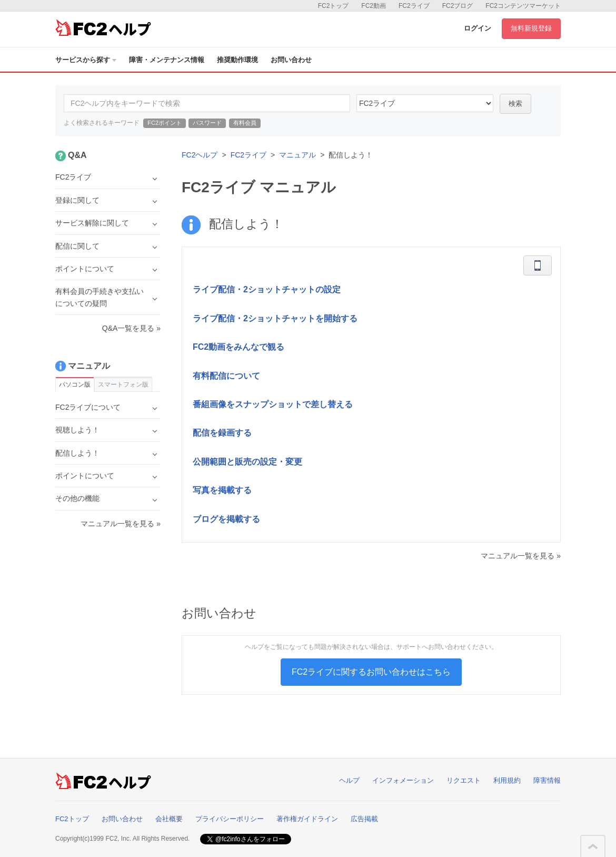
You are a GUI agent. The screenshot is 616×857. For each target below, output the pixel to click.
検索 (515, 104)
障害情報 (547, 780)
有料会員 (245, 123)
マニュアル (297, 155)
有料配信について (226, 376)
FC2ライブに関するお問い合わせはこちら (371, 672)
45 (425, 103)
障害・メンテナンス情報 (167, 60)
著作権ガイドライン (307, 819)
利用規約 (507, 780)
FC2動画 (374, 6)
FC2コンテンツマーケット (523, 6)
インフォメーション (403, 780)
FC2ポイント (165, 123)
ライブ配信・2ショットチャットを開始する (275, 318)
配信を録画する (222, 433)
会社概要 (169, 819)
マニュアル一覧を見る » (521, 556)
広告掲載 (364, 819)
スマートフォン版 (123, 385)
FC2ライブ (414, 6)
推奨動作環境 (237, 60)
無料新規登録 (531, 28)
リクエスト (464, 780)
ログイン (478, 28)
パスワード (207, 123)
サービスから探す (86, 60)
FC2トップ (334, 6)
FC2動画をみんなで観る (239, 347)
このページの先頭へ (593, 846)
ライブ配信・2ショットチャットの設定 (267, 289)
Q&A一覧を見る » (131, 328)
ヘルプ (349, 780)
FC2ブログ (458, 6)
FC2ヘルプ (200, 155)
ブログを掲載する (226, 519)
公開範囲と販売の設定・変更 (247, 462)
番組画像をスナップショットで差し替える (273, 404)
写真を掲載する (222, 490)
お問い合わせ (291, 60)
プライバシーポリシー (230, 819)
